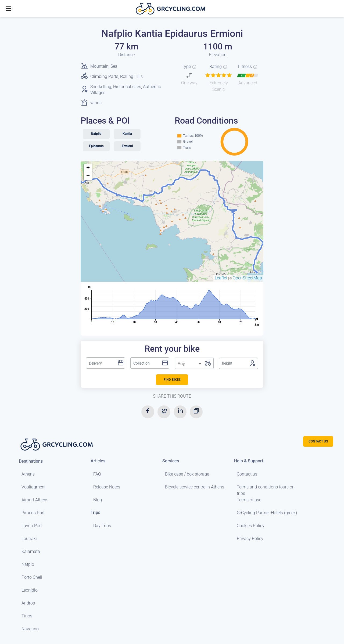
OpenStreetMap (247, 278)
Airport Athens (35, 500)
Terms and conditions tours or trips (265, 490)
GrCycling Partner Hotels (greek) (267, 513)
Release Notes (107, 487)
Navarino (30, 629)
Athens (28, 474)
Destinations (31, 461)
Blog (98, 500)
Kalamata (31, 551)
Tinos (27, 616)
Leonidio (30, 590)
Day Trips (102, 526)
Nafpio (28, 564)
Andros (28, 603)
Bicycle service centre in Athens (195, 487)
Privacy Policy (250, 539)
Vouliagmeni (33, 487)
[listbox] (190, 364)
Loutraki (29, 539)
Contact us (247, 474)
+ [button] (88, 168)
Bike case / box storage (187, 474)
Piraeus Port (33, 513)
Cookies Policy (251, 526)
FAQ (97, 474)
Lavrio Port (32, 526)
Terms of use (249, 500)
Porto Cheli (32, 577)
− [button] (88, 176)
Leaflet (221, 278)
